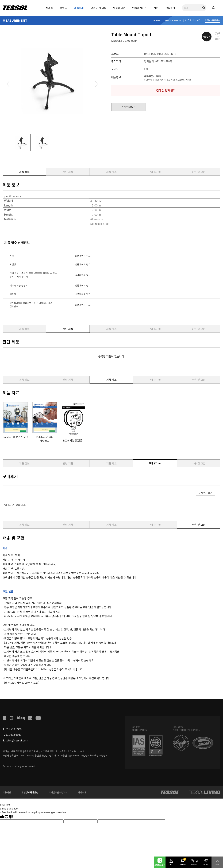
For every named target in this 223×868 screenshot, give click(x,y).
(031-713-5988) (163, 61)
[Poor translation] (9, 817)
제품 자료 (111, 172)
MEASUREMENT (173, 20)
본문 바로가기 (0, 0)
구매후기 (155, 172)
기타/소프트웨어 (213, 20)
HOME (157, 20)
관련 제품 (68, 172)
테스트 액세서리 (193, 20)
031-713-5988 (14, 729)
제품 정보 (24, 172)
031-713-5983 (13, 735)
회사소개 (82, 792)
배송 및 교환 (199, 172)
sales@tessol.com (17, 740)
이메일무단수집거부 (58, 792)
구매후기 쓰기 (205, 493)
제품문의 (207, 36)
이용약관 (7, 792)
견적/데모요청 (128, 107)
